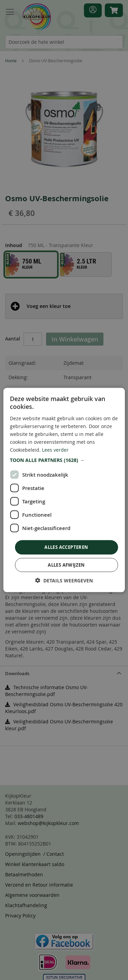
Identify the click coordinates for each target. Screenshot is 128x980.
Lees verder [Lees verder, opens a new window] (55, 450)
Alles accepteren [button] (66, 547)
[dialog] (64, 490)
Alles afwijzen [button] (66, 565)
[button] (64, 460)
